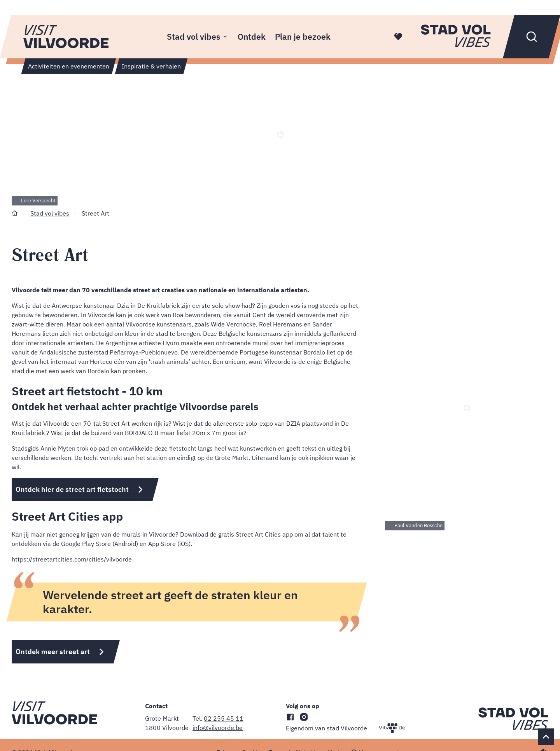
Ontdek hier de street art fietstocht (72, 489)
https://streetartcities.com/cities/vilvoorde (72, 559)
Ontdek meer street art (53, 652)
